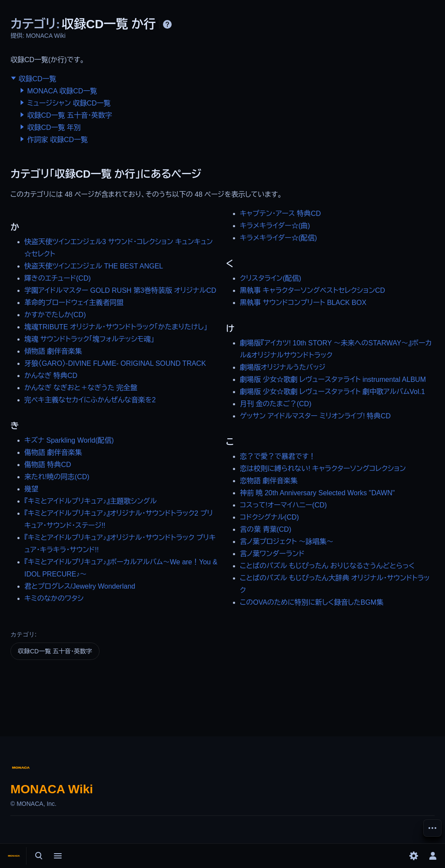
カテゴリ (23, 634)
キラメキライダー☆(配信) (278, 238)
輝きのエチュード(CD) (58, 278)
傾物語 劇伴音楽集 (53, 351)
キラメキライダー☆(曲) (275, 226)
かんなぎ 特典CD (51, 376)
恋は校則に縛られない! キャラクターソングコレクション (323, 469)
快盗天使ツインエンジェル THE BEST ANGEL (94, 266)
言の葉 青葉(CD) (266, 529)
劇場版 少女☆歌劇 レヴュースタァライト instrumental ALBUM (333, 379)
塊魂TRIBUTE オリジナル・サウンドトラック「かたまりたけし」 (116, 327)
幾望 (31, 489)
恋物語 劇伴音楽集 (269, 481)
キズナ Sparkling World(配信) (69, 440)
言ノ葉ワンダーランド (272, 554)
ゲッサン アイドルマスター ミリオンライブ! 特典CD (315, 416)
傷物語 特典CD (48, 465)
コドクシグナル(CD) (269, 517)
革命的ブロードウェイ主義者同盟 (74, 303)
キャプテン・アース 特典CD (280, 214)
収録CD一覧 (37, 79)
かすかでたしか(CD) (55, 315)
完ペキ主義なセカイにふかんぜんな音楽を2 (90, 400)
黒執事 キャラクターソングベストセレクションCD (312, 290)
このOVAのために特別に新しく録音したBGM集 (312, 602)
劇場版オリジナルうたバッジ (283, 367)
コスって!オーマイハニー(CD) (283, 505)
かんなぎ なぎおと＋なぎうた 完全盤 (81, 388)
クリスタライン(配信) (271, 278)
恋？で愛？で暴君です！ (278, 456)
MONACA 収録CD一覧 (62, 91)
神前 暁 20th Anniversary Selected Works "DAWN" (317, 493)
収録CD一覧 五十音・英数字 (70, 115)
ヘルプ (167, 24)
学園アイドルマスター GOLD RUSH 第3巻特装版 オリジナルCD (120, 290)
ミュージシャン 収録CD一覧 (69, 103)
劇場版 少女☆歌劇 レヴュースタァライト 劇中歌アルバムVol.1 (332, 392)
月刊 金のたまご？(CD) (276, 404)
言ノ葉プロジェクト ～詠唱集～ (287, 542)
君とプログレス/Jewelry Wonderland (80, 586)
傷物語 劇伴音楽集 (53, 452)
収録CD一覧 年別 (54, 128)
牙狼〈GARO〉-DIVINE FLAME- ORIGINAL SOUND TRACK (115, 363)
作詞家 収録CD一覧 (57, 140)
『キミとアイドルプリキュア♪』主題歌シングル (91, 501)
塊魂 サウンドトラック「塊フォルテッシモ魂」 (89, 339)
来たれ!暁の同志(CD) (57, 477)
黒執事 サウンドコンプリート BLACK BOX (303, 303)
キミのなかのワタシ (54, 598)
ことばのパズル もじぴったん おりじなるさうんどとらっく (327, 566)
